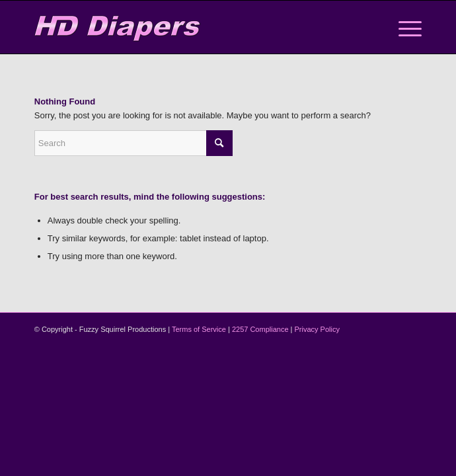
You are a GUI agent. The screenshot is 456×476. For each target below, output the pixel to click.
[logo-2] (189, 27)
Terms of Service (199, 329)
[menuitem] (403, 27)
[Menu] (403, 27)
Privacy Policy (317, 329)
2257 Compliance (260, 329)
